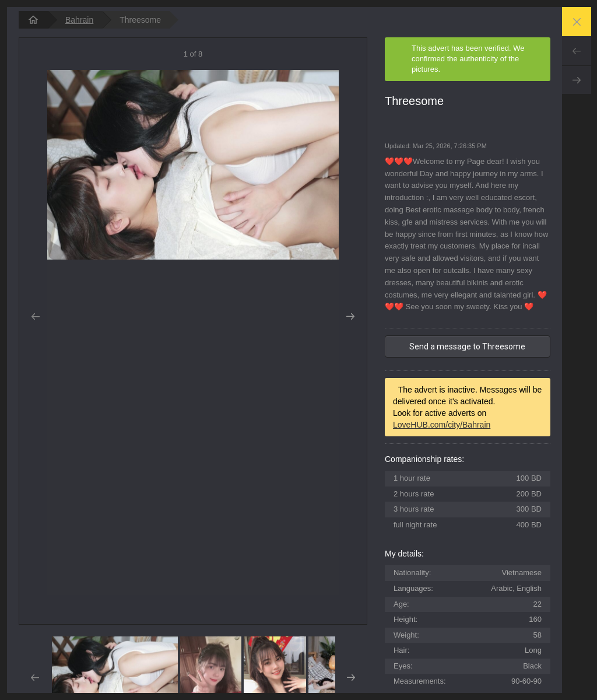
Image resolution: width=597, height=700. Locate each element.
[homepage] (33, 20)
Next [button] (351, 317)
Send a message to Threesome (467, 346)
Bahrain (79, 20)
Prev (577, 51)
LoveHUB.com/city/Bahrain (442, 425)
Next (577, 80)
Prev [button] (35, 317)
